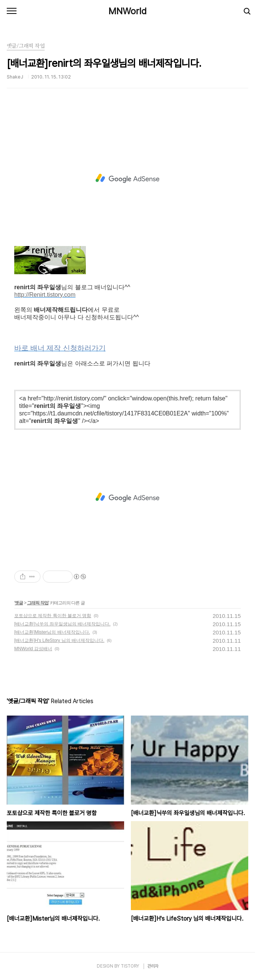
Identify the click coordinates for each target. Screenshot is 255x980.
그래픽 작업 (38, 603)
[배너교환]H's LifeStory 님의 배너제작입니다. (59, 640)
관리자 (153, 966)
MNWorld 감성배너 (33, 649)
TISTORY (130, 966)
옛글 (19, 603)
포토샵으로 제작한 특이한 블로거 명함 (53, 616)
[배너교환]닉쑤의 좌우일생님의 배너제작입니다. (62, 624)
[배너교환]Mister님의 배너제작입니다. (52, 632)
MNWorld (127, 11)
